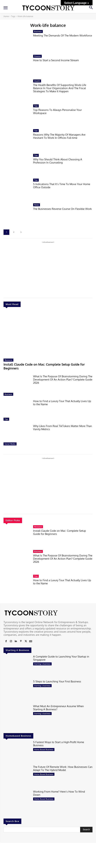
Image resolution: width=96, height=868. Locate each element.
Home (6, 16)
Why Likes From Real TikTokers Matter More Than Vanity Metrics (63, 428)
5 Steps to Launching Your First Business (57, 681)
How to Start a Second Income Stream (56, 60)
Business (8, 394)
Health (37, 81)
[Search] (86, 830)
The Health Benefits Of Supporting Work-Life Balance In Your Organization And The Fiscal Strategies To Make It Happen (60, 88)
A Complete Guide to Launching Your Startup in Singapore (61, 658)
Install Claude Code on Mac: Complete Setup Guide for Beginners (44, 366)
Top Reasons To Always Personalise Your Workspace (57, 111)
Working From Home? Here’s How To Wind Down (59, 793)
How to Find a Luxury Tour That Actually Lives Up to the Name (62, 403)
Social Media (10, 444)
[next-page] (21, 232)
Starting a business (42, 664)
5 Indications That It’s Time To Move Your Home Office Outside (62, 186)
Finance (37, 56)
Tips (6, 419)
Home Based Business (44, 749)
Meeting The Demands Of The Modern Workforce (63, 36)
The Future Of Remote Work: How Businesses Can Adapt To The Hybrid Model (63, 768)
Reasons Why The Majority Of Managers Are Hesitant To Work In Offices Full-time (59, 136)
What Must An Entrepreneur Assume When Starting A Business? (58, 708)
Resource (8, 360)
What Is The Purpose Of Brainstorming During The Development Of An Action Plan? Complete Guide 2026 (63, 380)
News (37, 205)
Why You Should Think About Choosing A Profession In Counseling (58, 161)
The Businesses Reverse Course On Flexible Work (62, 209)
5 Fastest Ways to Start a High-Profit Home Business (59, 744)
